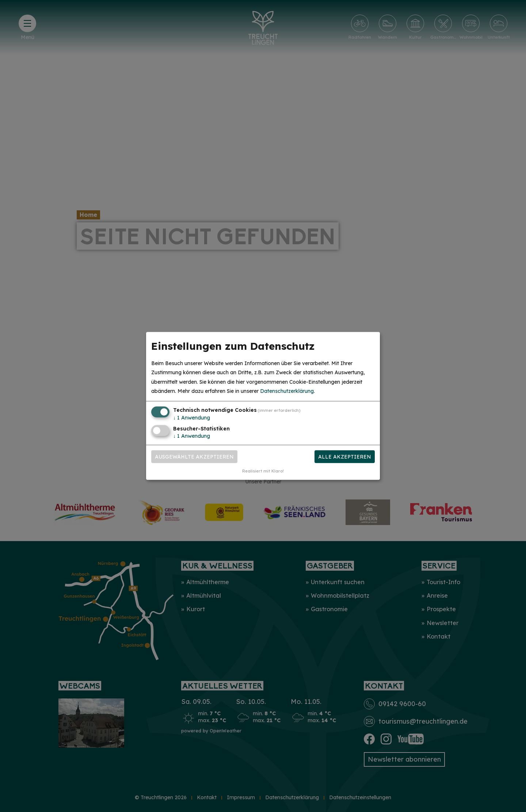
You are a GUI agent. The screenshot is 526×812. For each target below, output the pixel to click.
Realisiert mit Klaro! (263, 471)
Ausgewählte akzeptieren (194, 457)
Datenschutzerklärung (287, 391)
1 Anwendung (192, 418)
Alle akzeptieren (345, 457)
